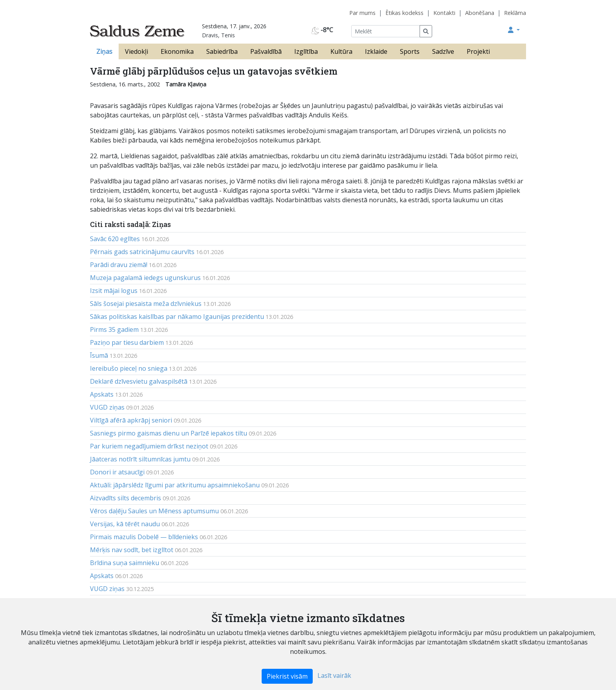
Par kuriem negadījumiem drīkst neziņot (149, 446)
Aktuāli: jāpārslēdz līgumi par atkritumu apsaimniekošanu (175, 485)
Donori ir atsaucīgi (117, 472)
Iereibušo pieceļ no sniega (129, 368)
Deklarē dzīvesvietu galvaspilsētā (139, 381)
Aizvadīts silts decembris (126, 498)
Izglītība (306, 51)
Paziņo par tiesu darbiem (127, 342)
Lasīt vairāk (334, 675)
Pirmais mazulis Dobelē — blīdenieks (144, 537)
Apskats (102, 394)
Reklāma (515, 13)
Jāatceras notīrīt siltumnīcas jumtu (140, 459)
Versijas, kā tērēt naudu (125, 524)
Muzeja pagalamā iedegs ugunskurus (145, 278)
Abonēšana (480, 13)
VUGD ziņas (107, 407)
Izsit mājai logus (114, 291)
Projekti (478, 51)
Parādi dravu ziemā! (119, 265)
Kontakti (444, 13)
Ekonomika (177, 51)
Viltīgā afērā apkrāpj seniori (131, 420)
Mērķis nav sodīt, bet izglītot (132, 550)
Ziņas (104, 51)
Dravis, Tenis (218, 35)
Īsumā (99, 355)
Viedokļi (137, 51)
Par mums (362, 13)
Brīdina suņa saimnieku (125, 563)
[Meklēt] (386, 31)
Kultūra (341, 51)
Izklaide (376, 51)
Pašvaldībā (266, 51)
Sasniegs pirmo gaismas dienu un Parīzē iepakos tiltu (169, 433)
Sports (410, 51)
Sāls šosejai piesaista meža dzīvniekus (146, 304)
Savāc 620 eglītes (115, 239)
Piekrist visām (287, 676)
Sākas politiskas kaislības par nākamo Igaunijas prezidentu (177, 317)
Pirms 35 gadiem (114, 329)
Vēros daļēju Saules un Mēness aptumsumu (154, 511)
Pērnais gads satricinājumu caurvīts (142, 252)
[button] (514, 30)
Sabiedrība (222, 51)
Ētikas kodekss (404, 13)
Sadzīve (443, 51)
